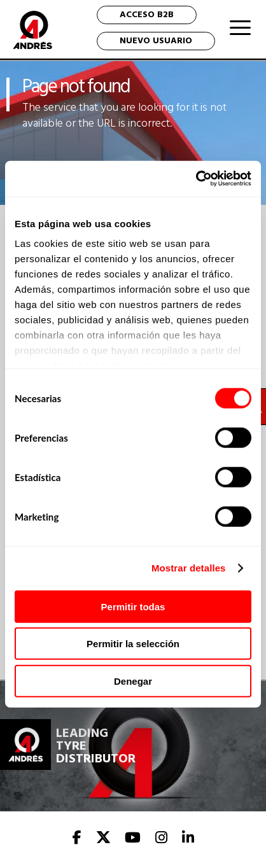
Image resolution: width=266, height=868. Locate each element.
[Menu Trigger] (240, 27)
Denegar (133, 681)
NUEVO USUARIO (156, 41)
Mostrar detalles (189, 568)
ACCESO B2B (147, 15)
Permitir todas (133, 606)
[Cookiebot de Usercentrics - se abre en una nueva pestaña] (196, 179)
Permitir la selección (133, 644)
